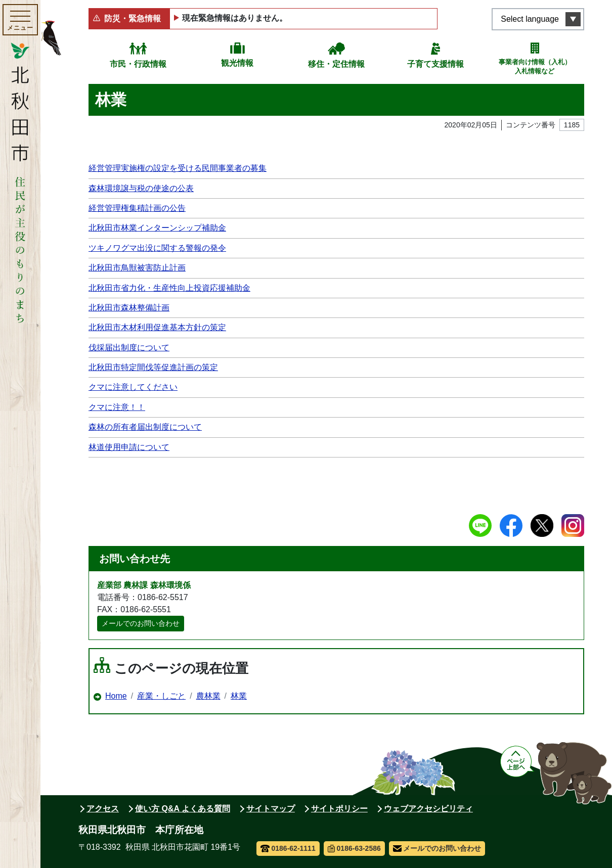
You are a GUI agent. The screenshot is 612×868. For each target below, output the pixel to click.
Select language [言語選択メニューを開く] (530, 19)
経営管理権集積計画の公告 (137, 208)
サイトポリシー (339, 809)
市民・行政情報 (138, 64)
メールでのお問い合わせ (141, 623)
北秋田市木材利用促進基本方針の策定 (157, 327)
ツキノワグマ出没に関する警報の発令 (157, 248)
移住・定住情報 (336, 64)
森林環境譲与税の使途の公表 (141, 188)
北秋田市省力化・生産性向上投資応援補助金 (169, 288)
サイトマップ (271, 809)
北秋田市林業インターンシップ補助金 (157, 228)
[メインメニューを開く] (20, 20)
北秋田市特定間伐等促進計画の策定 (153, 367)
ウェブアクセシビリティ (428, 809)
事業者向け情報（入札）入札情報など (535, 66)
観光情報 (237, 63)
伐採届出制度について (129, 348)
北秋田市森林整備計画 (129, 308)
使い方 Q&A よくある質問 (183, 809)
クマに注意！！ (117, 407)
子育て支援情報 (435, 64)
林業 (239, 696)
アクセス (103, 809)
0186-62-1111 (288, 848)
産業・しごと (161, 696)
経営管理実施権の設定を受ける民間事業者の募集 (178, 168)
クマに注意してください (133, 387)
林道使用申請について (129, 447)
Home (116, 696)
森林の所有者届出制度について (145, 427)
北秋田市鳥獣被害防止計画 (137, 268)
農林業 (208, 696)
